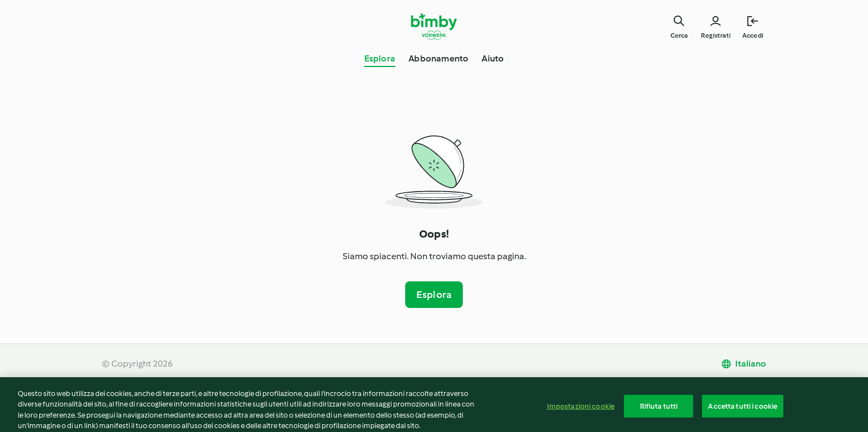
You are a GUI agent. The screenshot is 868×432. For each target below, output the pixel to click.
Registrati (716, 35)
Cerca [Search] (679, 35)
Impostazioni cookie (581, 411)
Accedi (753, 35)
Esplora (380, 58)
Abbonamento (438, 58)
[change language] (743, 364)
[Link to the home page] (434, 27)
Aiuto (493, 58)
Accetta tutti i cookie (743, 411)
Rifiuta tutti (659, 411)
